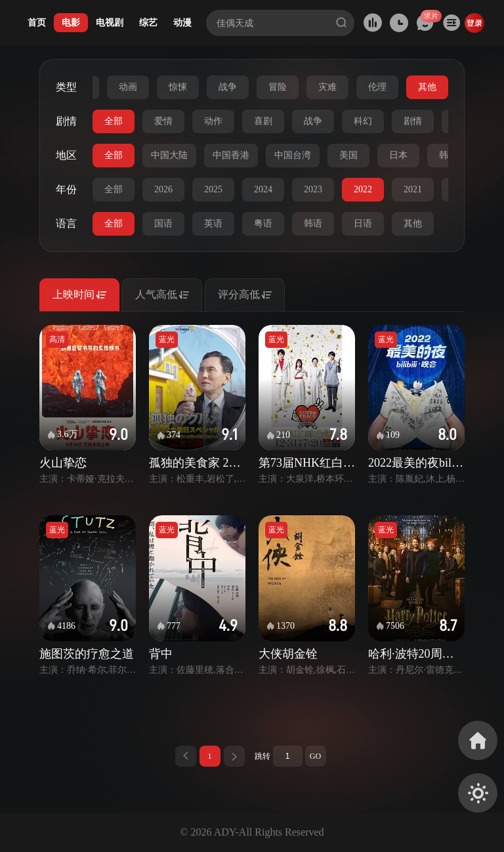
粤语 (263, 224)
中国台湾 (293, 155)
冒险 (278, 87)
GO (315, 756)
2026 (163, 189)
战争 (228, 87)
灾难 (327, 87)
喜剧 (263, 121)
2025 (213, 189)
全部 (114, 121)
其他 (427, 87)
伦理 (377, 87)
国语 (163, 224)
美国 (348, 155)
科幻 (363, 121)
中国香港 (231, 155)
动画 (128, 87)
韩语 (313, 224)
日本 (398, 155)
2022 (363, 189)
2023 (313, 189)
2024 (263, 189)
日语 (363, 224)
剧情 (413, 121)
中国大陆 (169, 155)
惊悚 (178, 87)
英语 (213, 224)
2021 (413, 189)
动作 (213, 121)
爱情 (163, 121)
